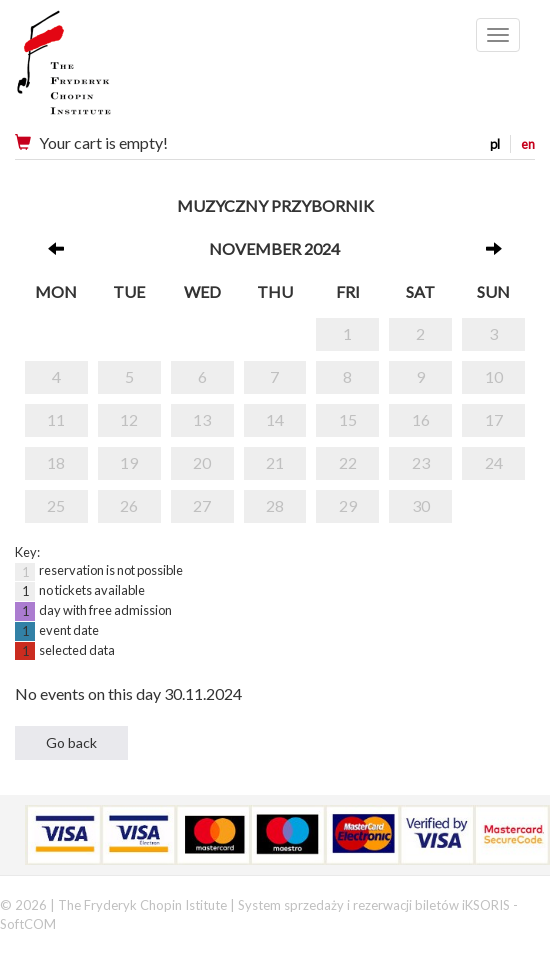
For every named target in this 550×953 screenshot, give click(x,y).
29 (348, 505)
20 (202, 462)
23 (421, 462)
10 (494, 376)
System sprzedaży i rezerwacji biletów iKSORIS (374, 905)
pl (495, 144)
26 (129, 505)
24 (494, 462)
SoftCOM (28, 924)
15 (348, 419)
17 (494, 419)
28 (275, 505)
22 (348, 462)
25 (56, 505)
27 (202, 505)
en (528, 144)
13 (202, 419)
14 (275, 419)
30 (421, 505)
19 (129, 462)
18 (56, 462)
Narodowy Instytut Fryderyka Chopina (102, 70)
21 (275, 462)
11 (56, 419)
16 (421, 419)
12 (129, 419)
